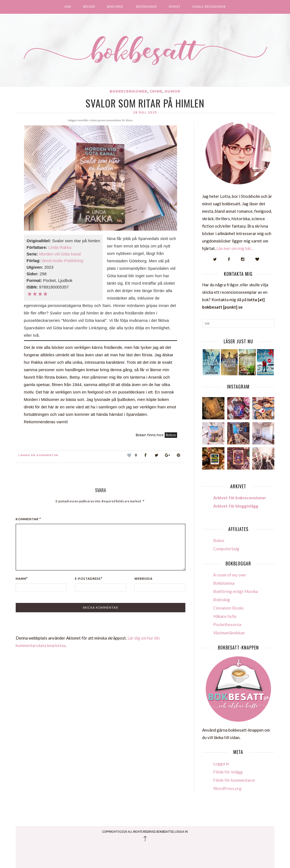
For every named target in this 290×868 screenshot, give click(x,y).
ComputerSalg (226, 549)
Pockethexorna (227, 624)
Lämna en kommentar (38, 455)
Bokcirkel (115, 7)
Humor (173, 91)
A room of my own (230, 575)
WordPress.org (227, 788)
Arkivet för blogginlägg (236, 506)
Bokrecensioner (128, 91)
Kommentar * (28, 519)
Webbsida (143, 579)
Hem (68, 7)
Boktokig (222, 600)
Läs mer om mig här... (235, 248)
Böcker (89, 7)
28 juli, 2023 (145, 113)
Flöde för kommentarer (234, 780)
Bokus (171, 435)
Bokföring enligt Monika (236, 591)
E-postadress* (89, 579)
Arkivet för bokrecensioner (240, 498)
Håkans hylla (225, 616)
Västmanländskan (229, 633)
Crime (156, 91)
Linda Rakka (60, 247)
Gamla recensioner (209, 7)
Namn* (22, 579)
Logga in (221, 764)
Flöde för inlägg (228, 772)
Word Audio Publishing (63, 261)
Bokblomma (224, 583)
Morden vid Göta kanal (60, 254)
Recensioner (146, 7)
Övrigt (175, 7)
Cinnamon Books (228, 608)
